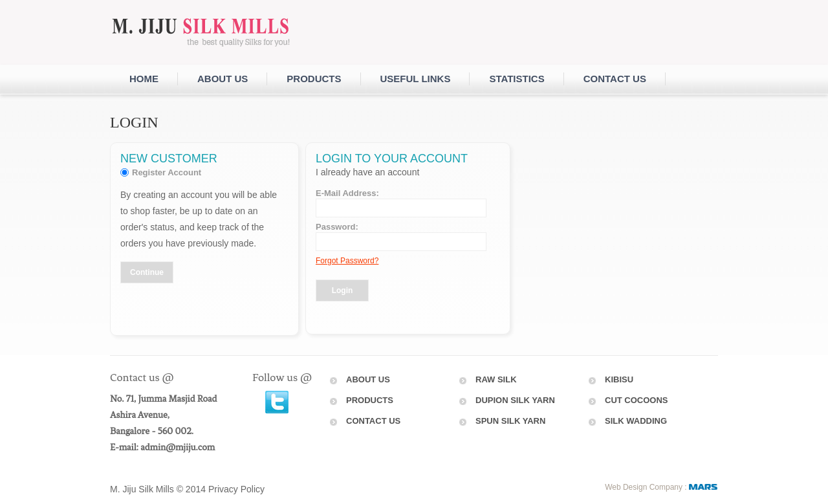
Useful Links (416, 79)
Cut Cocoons (637, 400)
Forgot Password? (347, 261)
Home (144, 79)
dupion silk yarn (515, 400)
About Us (223, 79)
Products (314, 79)
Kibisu (619, 379)
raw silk (496, 379)
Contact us (615, 79)
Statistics (517, 79)
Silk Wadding (636, 421)
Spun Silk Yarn (510, 421)
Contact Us (373, 421)
